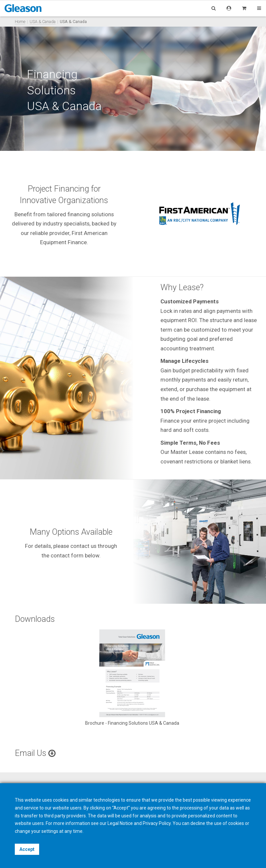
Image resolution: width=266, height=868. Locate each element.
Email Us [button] (35, 753)
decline (198, 823)
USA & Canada (43, 22)
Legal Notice (120, 823)
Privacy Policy (157, 823)
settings (50, 831)
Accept (27, 849)
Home (20, 22)
